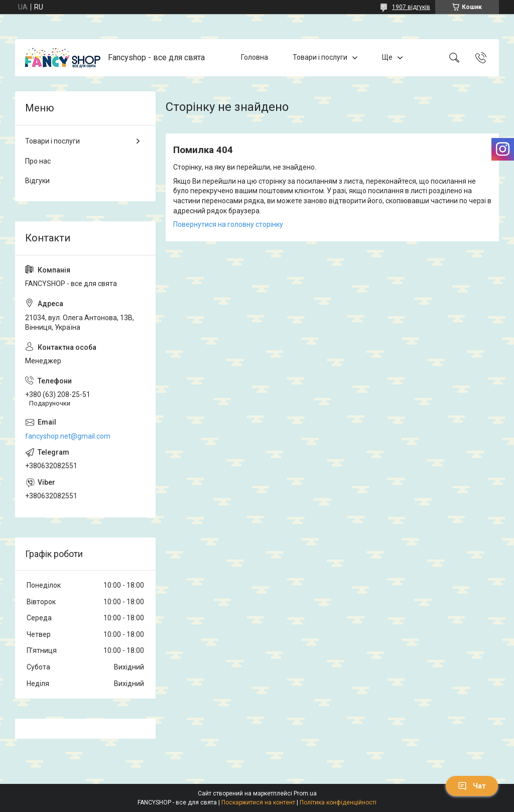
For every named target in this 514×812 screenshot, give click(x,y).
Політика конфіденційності (338, 802)
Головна (254, 57)
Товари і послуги (320, 57)
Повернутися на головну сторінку (228, 224)
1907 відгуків (411, 7)
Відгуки (37, 181)
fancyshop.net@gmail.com (68, 436)
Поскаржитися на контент (258, 802)
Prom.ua (305, 793)
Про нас (38, 161)
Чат (472, 786)
